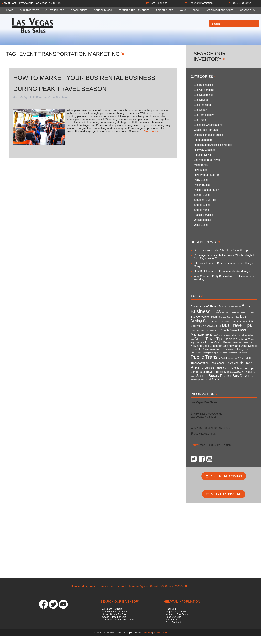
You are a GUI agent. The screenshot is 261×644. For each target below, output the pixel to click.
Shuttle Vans (201, 210)
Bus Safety (200, 110)
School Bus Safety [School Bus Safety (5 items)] (218, 368)
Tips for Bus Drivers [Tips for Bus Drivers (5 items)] (235, 376)
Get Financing (159, 3)
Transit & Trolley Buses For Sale (119, 620)
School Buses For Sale (114, 614)
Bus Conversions (204, 90)
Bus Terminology (204, 115)
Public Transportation (206, 190)
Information (224, 476)
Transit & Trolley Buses (134, 10)
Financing (171, 609)
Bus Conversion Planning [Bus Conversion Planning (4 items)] (206, 317)
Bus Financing (202, 105)
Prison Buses (165, 10)
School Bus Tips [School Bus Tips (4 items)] (244, 368)
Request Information (201, 3)
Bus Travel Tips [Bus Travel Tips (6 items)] (237, 325)
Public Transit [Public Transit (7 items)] (205, 357)
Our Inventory (29, 10)
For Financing (224, 494)
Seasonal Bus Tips (205, 200)
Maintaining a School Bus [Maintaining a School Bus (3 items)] (242, 343)
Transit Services (203, 215)
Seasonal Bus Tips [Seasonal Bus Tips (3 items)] (238, 372)
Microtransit (201, 165)
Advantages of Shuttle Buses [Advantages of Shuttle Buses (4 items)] (209, 306)
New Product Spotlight (207, 175)
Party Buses (201, 180)
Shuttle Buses (55, 10)
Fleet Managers (203, 140)
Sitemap (148, 633)
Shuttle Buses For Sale (114, 612)
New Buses (201, 170)
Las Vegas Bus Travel (207, 160)
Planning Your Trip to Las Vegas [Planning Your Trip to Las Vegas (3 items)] (214, 353)
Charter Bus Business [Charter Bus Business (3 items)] (199, 331)
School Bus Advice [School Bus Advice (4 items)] (227, 363)
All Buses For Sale (112, 609)
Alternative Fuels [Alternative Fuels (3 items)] (234, 307)
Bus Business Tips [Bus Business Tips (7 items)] (220, 308)
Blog (196, 10)
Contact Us (247, 10)
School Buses (103, 10)
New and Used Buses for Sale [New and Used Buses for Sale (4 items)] (209, 346)
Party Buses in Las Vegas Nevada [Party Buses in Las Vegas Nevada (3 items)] (223, 349)
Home (10, 10)
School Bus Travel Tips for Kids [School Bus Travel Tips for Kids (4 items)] (210, 372)
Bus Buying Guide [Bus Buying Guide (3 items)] (228, 312)
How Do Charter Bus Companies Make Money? (222, 271)
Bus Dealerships (204, 95)
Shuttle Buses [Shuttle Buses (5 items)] (207, 376)
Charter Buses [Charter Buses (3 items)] (214, 331)
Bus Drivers (201, 100)
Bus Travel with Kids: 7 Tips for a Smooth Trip (221, 250)
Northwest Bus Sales (219, 10)
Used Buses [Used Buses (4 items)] (212, 380)
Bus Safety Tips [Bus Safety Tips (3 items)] (205, 326)
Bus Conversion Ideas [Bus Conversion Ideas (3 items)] (245, 312)
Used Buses (201, 225)
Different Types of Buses (208, 135)
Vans (183, 10)
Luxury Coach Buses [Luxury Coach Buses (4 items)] (218, 343)
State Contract (173, 622)
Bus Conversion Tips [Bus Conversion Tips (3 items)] (231, 317)
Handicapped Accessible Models (213, 145)
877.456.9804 (242, 3)
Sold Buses (172, 620)
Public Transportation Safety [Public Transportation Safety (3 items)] (232, 358)
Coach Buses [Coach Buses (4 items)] (229, 330)
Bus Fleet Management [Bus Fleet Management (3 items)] (223, 321)
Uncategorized (202, 220)
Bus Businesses (203, 85)
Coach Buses (79, 10)
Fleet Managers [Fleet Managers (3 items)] (219, 335)
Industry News (202, 155)
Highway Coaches (205, 150)
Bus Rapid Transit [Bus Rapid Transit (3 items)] (240, 321)
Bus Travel (200, 120)
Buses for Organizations (208, 125)
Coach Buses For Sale (114, 617)
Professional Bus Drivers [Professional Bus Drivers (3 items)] (237, 353)
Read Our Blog (173, 617)
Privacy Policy (160, 633)
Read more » (151, 131)
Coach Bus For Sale (206, 130)
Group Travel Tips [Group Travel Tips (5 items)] (209, 339)
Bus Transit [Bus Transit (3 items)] (217, 326)
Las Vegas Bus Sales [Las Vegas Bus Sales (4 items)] (237, 339)
